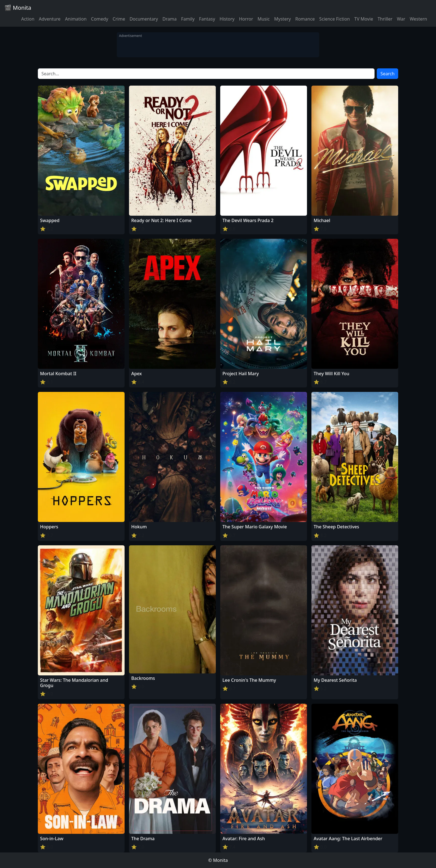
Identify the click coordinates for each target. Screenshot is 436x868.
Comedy (100, 19)
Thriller (385, 19)
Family (188, 19)
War (401, 19)
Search (387, 74)
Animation (76, 19)
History (227, 19)
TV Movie (364, 19)
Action (28, 19)
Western (418, 19)
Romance (305, 19)
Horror (246, 19)
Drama (169, 19)
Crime (119, 19)
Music (264, 19)
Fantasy (207, 19)
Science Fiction (335, 19)
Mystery (283, 19)
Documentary (144, 19)
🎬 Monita (18, 8)
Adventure (50, 19)
